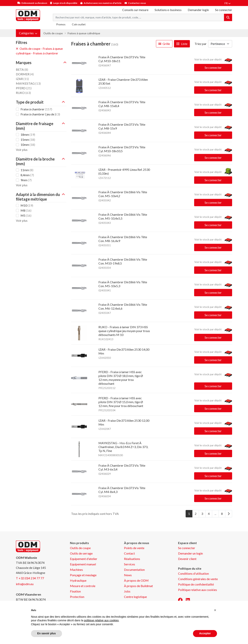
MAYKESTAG (28, 83)
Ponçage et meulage (83, 575)
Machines (76, 570)
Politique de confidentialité (196, 584)
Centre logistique (135, 597)
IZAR (22, 79)
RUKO (23, 93)
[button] (28, 33)
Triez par (201, 44)
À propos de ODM (136, 580)
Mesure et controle (83, 586)
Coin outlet (79, 24)
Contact (129, 553)
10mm (28, 145)
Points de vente (134, 548)
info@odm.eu (25, 584)
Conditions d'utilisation (193, 573)
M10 (27, 205)
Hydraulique (78, 580)
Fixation (75, 591)
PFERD (24, 88)
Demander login (198, 10)
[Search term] (139, 17)
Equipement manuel (83, 564)
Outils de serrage (81, 553)
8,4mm (27, 175)
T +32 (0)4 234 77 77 (30, 578)
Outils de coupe (53, 33)
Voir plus (22, 150)
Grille (164, 44)
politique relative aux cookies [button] (101, 620)
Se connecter (213, 67)
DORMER (25, 74)
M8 (26, 210)
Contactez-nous (137, 3)
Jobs (127, 591)
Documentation (134, 570)
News (128, 575)
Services (130, 564)
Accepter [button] (205, 633)
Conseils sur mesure (135, 10)
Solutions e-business (168, 10)
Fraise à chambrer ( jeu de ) (40, 114)
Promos (61, 24)
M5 (26, 215)
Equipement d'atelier (84, 559)
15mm (28, 140)
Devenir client (187, 559)
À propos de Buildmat (138, 586)
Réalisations (132, 559)
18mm (28, 134)
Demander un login (190, 553)
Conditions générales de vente (198, 579)
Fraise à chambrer (36, 109)
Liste (182, 44)
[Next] (229, 514)
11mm (27, 170)
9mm (26, 180)
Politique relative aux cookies (198, 590)
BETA (22, 69)
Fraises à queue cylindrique (84, 33)
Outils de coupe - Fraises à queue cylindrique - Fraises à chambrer (39, 51)
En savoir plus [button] (46, 633)
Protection (77, 597)
